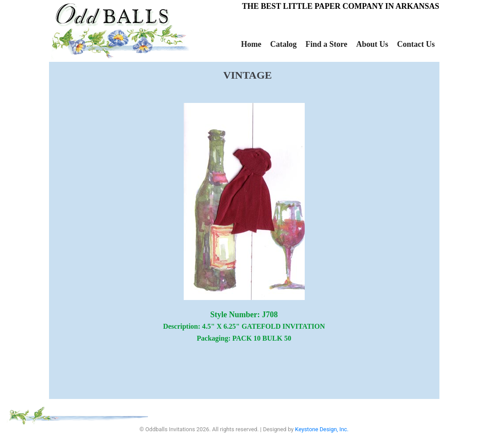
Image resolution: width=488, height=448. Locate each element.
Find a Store (327, 44)
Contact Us (416, 44)
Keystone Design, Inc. (322, 429)
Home (251, 44)
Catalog (284, 44)
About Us (372, 44)
